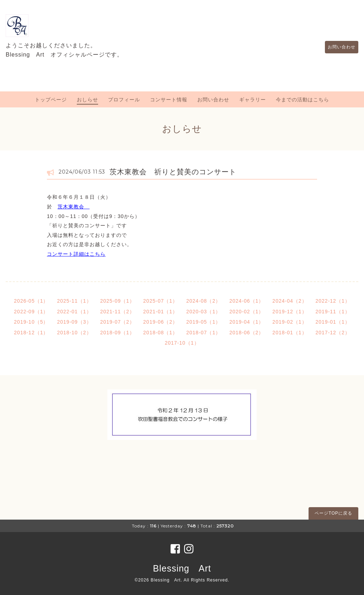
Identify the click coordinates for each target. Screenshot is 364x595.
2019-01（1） (333, 322)
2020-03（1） (204, 312)
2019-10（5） (31, 322)
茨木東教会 (74, 207)
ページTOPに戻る (333, 513)
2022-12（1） (333, 301)
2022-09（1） (31, 312)
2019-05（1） (204, 322)
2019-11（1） (333, 312)
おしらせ (87, 100)
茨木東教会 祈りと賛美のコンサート (173, 172)
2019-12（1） (290, 312)
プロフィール (124, 100)
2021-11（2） (117, 312)
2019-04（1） (247, 322)
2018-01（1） (290, 333)
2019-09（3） (74, 322)
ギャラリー (253, 100)
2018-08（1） (160, 333)
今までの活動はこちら (303, 100)
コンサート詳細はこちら (76, 254)
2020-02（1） (247, 312)
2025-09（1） (117, 301)
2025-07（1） (160, 301)
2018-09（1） (117, 333)
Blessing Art (182, 568)
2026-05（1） (31, 301)
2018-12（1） (31, 333)
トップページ (51, 100)
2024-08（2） (204, 301)
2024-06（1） (247, 301)
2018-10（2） (74, 333)
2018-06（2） (247, 333)
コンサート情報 (169, 100)
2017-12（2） (333, 333)
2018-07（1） (204, 333)
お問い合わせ (338, 47)
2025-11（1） (74, 301)
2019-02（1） (290, 322)
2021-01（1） (160, 312)
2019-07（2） (117, 322)
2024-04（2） (290, 301)
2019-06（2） (160, 322)
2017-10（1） (182, 343)
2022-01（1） (74, 312)
